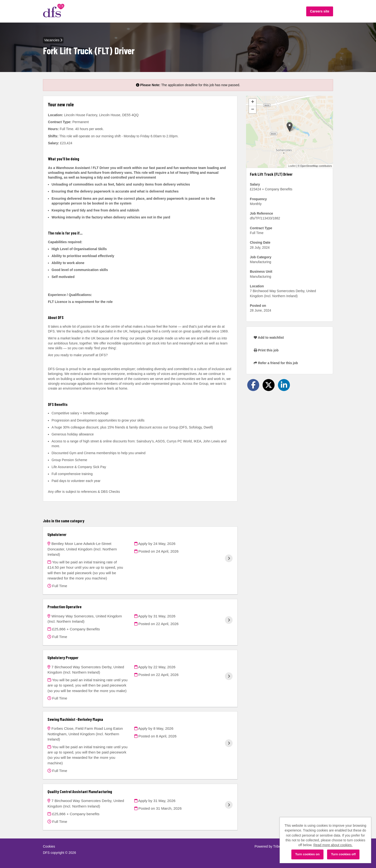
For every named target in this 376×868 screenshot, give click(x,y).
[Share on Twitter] (269, 385)
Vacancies (53, 40)
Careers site (320, 11)
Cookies (49, 846)
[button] (290, 127)
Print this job (266, 350)
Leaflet (292, 166)
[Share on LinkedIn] (284, 385)
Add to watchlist (269, 338)
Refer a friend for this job (276, 363)
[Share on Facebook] (253, 385)
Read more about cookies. (333, 845)
